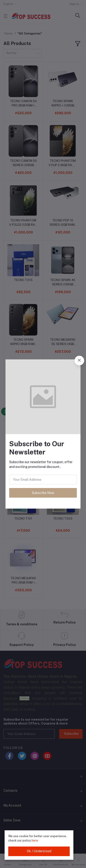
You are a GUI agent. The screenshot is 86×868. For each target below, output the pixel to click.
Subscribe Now (43, 493)
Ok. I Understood (39, 851)
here (35, 840)
